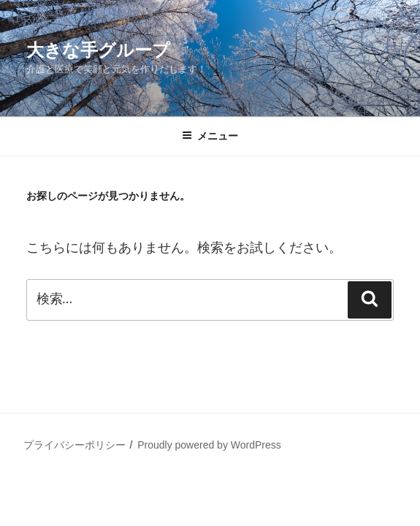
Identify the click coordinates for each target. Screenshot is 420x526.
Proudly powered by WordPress (209, 445)
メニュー (210, 136)
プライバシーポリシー (75, 445)
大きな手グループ (98, 50)
